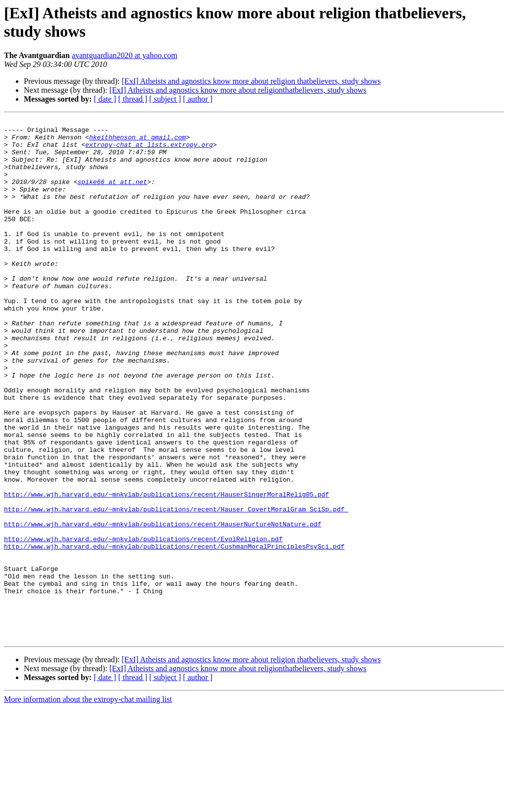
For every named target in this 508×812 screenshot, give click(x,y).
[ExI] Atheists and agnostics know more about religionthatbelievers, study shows (238, 90)
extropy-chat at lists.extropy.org (149, 150)
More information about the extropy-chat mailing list (88, 803)
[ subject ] (165, 99)
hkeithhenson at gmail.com (138, 141)
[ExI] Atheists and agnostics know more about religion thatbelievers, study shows (251, 81)
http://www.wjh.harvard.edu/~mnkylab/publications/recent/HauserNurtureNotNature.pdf (163, 606)
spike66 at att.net (112, 195)
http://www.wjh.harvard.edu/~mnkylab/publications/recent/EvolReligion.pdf (143, 624)
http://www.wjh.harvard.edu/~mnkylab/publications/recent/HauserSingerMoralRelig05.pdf (166, 570)
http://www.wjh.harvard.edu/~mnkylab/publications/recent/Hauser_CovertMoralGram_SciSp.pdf (176, 588)
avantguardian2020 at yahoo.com (125, 55)
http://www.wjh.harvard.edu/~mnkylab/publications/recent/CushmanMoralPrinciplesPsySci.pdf (174, 632)
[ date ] (105, 99)
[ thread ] (133, 99)
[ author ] (198, 99)
